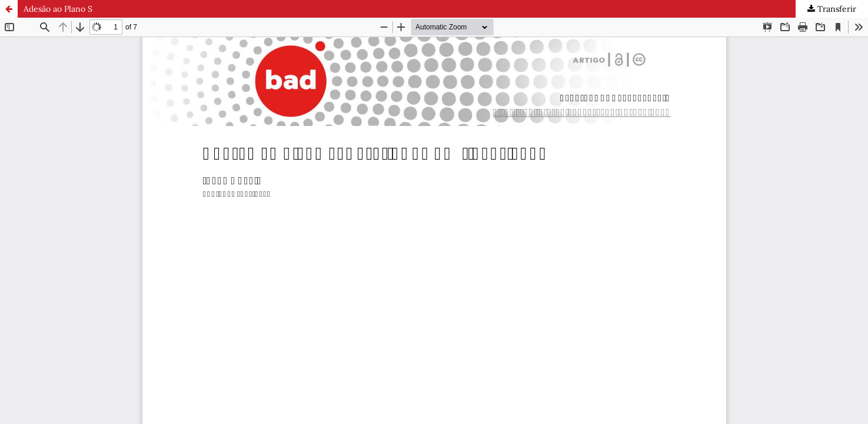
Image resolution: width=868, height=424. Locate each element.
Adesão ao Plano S (58, 9)
